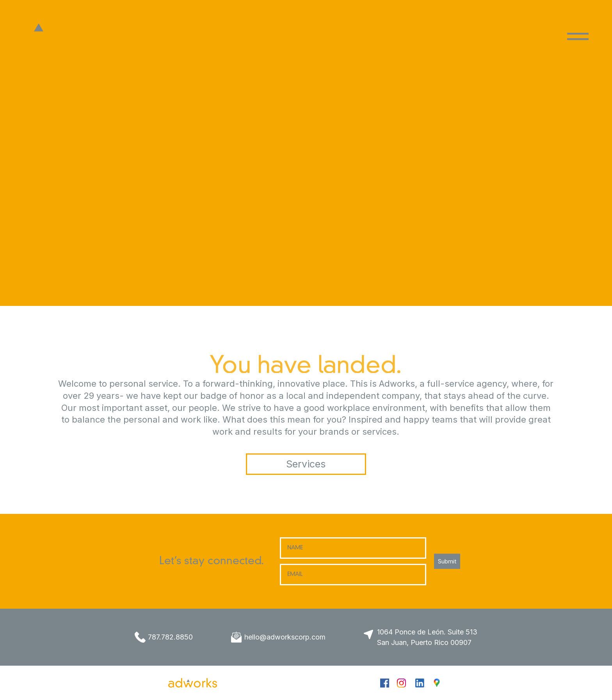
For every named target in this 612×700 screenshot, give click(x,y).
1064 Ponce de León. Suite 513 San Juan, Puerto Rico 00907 (427, 637)
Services (306, 464)
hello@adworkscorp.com (285, 637)
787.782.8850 (170, 637)
